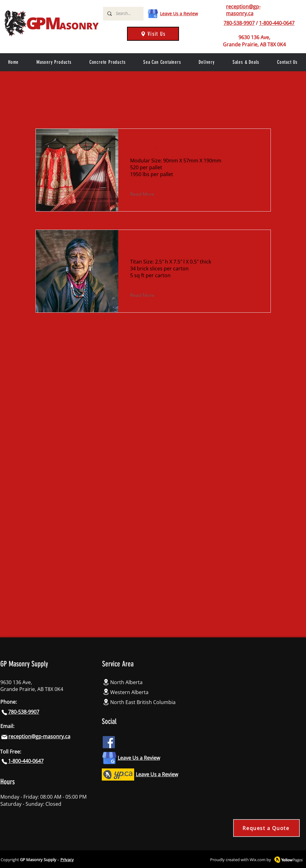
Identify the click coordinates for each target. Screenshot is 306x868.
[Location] (106, 682)
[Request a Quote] (266, 828)
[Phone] (4, 712)
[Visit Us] (153, 34)
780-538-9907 (239, 23)
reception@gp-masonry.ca (243, 10)
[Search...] (123, 14)
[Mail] (4, 737)
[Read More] (147, 194)
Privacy (67, 860)
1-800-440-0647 (277, 23)
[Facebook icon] (109, 742)
